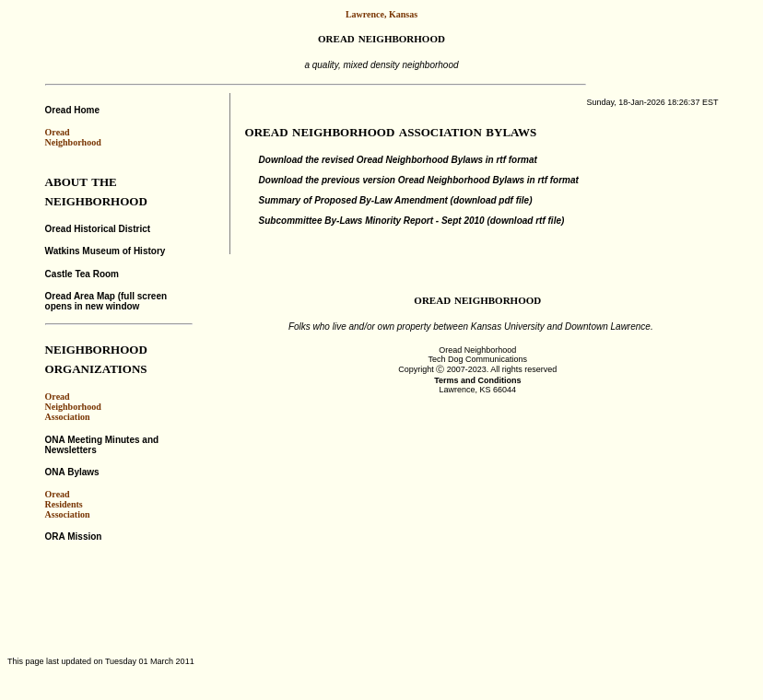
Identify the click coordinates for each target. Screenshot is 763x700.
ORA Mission (74, 537)
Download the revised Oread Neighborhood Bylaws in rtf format (398, 160)
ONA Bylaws (72, 472)
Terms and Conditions (477, 380)
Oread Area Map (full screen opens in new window (106, 301)
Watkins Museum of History (106, 251)
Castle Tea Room (82, 274)
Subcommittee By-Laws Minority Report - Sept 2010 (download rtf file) (412, 221)
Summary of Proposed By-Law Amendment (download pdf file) (396, 200)
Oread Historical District (98, 229)
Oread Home (72, 110)
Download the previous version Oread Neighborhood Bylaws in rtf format (419, 180)
